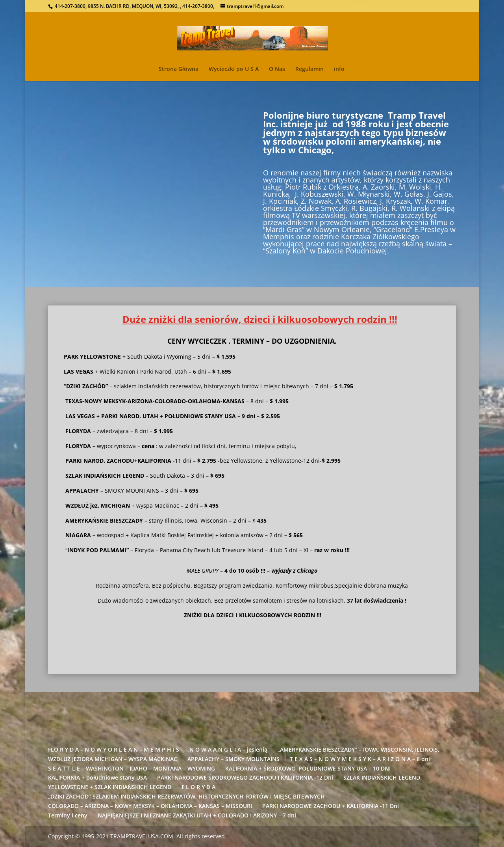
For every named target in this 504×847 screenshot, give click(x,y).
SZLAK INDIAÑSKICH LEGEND (382, 777)
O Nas (277, 69)
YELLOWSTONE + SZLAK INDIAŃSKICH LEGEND (110, 787)
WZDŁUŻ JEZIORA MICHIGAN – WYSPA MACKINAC (113, 759)
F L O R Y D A (198, 787)
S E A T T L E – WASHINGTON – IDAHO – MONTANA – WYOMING (132, 768)
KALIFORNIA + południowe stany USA (97, 777)
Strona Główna (179, 69)
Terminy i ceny (68, 815)
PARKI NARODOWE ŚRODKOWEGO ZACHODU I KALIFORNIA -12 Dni (245, 777)
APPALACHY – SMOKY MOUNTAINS (233, 759)
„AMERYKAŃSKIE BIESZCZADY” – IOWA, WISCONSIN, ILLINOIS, (359, 749)
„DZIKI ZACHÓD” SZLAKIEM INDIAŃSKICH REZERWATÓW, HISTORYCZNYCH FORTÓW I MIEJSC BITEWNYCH (186, 796)
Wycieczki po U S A (234, 69)
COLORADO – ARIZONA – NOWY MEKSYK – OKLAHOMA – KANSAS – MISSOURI (150, 806)
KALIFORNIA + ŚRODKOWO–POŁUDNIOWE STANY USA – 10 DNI (308, 768)
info (339, 69)
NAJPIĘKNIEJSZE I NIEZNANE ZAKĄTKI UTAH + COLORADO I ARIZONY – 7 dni (197, 815)
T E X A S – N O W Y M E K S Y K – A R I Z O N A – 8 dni (360, 759)
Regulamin (309, 69)
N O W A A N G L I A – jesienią (228, 749)
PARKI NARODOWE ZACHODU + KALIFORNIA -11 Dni (331, 806)
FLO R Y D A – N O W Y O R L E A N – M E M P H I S (114, 749)
